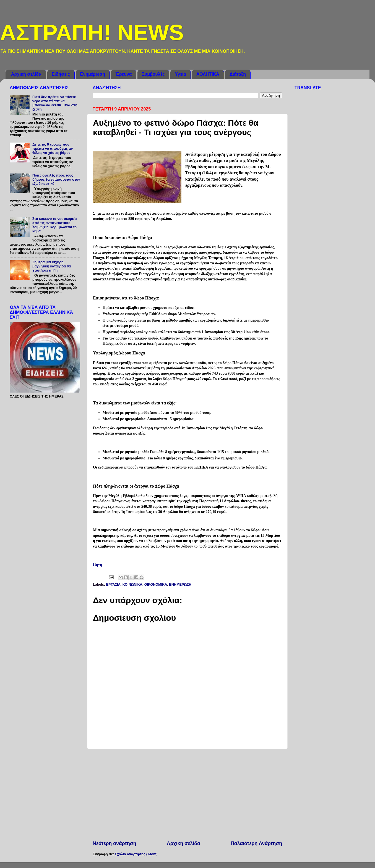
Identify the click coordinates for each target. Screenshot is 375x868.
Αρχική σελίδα (26, 74)
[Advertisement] (187, 795)
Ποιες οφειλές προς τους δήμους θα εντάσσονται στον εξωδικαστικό (56, 180)
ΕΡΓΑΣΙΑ (113, 585)
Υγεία (180, 74)
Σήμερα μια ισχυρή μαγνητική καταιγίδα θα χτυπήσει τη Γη (52, 266)
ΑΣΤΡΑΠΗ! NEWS (92, 32)
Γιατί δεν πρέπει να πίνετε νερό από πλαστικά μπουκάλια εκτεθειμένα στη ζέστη (55, 103)
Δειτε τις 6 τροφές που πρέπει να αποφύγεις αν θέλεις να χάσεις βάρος (53, 149)
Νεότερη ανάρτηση (114, 843)
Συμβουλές (153, 74)
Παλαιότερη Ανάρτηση (256, 843)
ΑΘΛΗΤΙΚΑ (208, 74)
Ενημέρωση (93, 74)
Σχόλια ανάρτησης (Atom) (136, 854)
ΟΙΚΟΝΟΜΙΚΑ (156, 585)
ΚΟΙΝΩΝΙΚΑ (132, 585)
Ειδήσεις (61, 74)
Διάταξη (238, 74)
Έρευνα (123, 74)
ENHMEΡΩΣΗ (180, 585)
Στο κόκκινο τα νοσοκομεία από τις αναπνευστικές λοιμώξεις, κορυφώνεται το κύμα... (55, 225)
